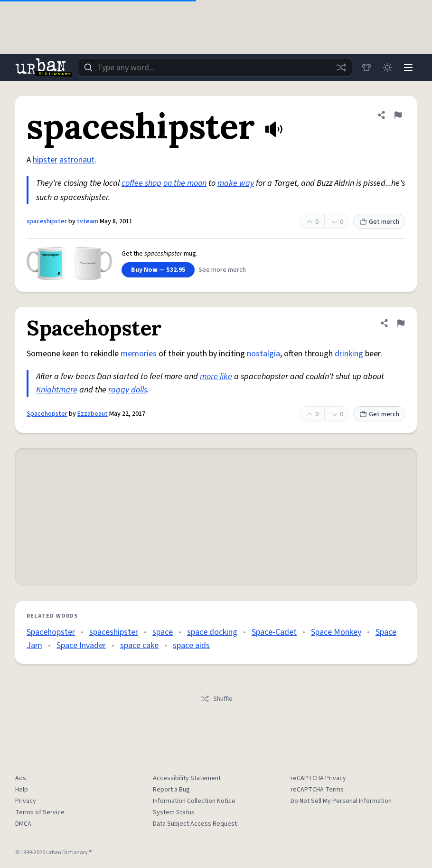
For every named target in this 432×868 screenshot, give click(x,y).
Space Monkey (336, 632)
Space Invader (81, 645)
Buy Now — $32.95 (158, 270)
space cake (139, 645)
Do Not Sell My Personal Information (341, 801)
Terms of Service (40, 812)
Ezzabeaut (93, 414)
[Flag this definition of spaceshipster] (398, 115)
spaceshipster (47, 221)
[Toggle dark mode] (387, 67)
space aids (191, 645)
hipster (45, 160)
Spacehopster (47, 414)
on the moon (185, 183)
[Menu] (408, 67)
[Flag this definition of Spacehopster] (401, 323)
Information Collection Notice (194, 801)
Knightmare (57, 390)
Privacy (26, 801)
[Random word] (341, 67)
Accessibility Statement (187, 778)
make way (236, 183)
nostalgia (263, 354)
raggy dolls (128, 390)
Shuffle (216, 699)
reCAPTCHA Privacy (318, 778)
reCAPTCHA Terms (317, 790)
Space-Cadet (274, 632)
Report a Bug (171, 790)
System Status (174, 812)
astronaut (77, 160)
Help (22, 790)
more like (216, 377)
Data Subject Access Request (195, 824)
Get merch (379, 222)
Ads (21, 778)
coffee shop (141, 183)
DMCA (23, 824)
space (163, 632)
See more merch (222, 270)
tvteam (88, 221)
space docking (212, 632)
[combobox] (215, 67)
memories (139, 354)
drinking (349, 354)
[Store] (366, 67)
